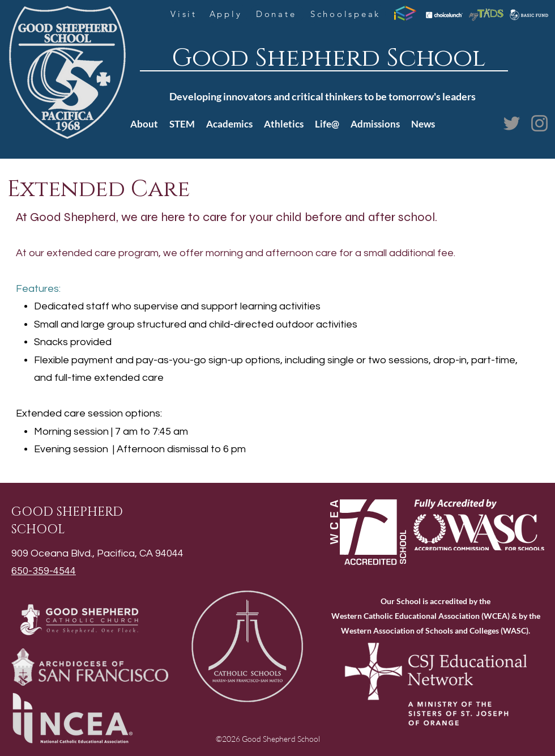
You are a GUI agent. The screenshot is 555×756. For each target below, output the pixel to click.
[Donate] (277, 14)
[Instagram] (539, 123)
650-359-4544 (44, 571)
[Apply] (227, 14)
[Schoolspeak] (347, 14)
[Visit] (185, 14)
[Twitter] (512, 123)
